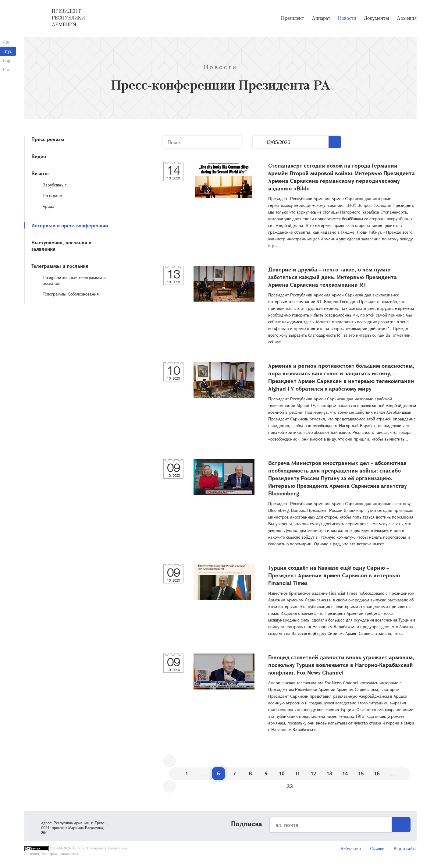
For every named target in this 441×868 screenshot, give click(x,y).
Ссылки (377, 848)
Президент (293, 18)
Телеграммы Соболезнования (71, 294)
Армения (407, 18)
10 (282, 773)
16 (377, 773)
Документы (377, 18)
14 (345, 773)
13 (330, 773)
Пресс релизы (48, 139)
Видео (39, 156)
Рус (8, 51)
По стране (52, 195)
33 (290, 786)
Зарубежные (55, 185)
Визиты (40, 173)
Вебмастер (351, 848)
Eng (7, 60)
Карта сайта (405, 848)
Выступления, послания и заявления (61, 246)
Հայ (7, 42)
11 (298, 773)
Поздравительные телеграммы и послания (74, 280)
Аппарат (321, 18)
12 (314, 773)
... (260, 142)
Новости (347, 18)
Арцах (48, 206)
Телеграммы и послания (60, 266)
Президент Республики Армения (68, 18)
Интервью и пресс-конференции (70, 225)
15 (361, 773)
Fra (6, 69)
